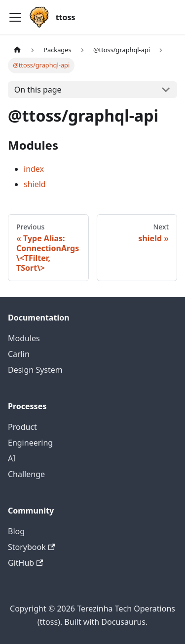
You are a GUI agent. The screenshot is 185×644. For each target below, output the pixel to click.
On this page (38, 90)
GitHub (25, 563)
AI (12, 458)
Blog (16, 531)
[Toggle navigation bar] (15, 17)
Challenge (26, 474)
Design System (35, 370)
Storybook (31, 547)
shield (35, 184)
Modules (24, 338)
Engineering (30, 443)
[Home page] (17, 50)
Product (22, 427)
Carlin (19, 354)
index (34, 169)
